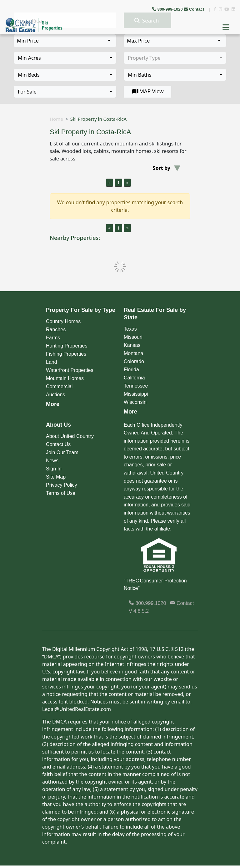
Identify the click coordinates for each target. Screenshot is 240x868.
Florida (131, 370)
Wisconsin (135, 402)
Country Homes (63, 321)
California (134, 378)
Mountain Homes (65, 378)
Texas (130, 329)
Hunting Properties (67, 346)
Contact (195, 9)
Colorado (134, 361)
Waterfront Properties (70, 370)
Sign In (54, 469)
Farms (53, 338)
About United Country (70, 436)
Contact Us (58, 444)
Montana (133, 353)
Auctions (55, 395)
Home (56, 119)
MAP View (147, 91)
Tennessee (136, 386)
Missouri (133, 337)
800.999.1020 (147, 603)
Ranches (56, 330)
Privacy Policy (62, 485)
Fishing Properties (66, 354)
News (52, 461)
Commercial (59, 386)
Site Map (56, 477)
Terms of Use (61, 493)
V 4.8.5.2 (139, 611)
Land (52, 362)
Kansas (132, 345)
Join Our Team (62, 452)
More (53, 404)
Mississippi (136, 394)
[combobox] (65, 58)
